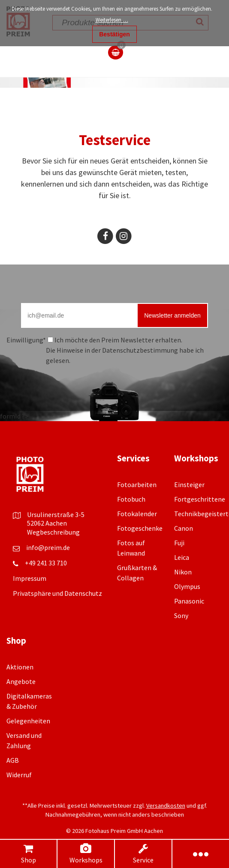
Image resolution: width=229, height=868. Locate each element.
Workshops (86, 854)
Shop (28, 854)
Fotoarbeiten (137, 485)
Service (143, 854)
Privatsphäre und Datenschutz (57, 593)
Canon (184, 528)
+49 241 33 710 (46, 563)
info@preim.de (48, 547)
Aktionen (20, 667)
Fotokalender (137, 514)
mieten (150, 172)
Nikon (183, 572)
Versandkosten (166, 806)
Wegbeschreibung (53, 532)
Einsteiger (189, 485)
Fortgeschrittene (200, 499)
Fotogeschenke (140, 528)
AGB (13, 760)
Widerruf (19, 775)
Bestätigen (114, 34)
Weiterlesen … (112, 20)
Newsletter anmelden (172, 315)
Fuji (179, 543)
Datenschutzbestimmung (140, 350)
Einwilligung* (26, 340)
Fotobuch (131, 499)
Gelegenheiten (28, 721)
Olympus (187, 586)
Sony (181, 615)
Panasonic (189, 601)
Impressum (30, 578)
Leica (182, 557)
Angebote (21, 681)
